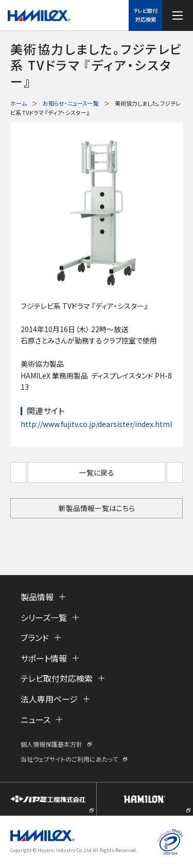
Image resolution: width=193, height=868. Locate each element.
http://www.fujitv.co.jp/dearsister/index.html (96, 424)
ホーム (19, 103)
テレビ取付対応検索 (146, 15)
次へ (175, 472)
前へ (18, 472)
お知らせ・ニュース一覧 (71, 103)
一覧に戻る (97, 472)
